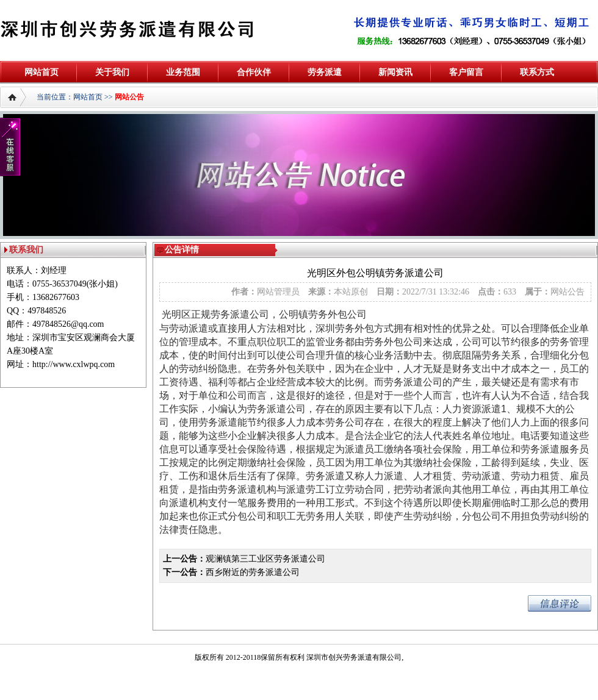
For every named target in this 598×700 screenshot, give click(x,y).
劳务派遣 (325, 72)
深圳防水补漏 (22, 682)
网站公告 (129, 97)
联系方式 (537, 72)
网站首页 (41, 72)
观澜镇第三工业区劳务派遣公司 (265, 559)
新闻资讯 (395, 72)
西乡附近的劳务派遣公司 (253, 572)
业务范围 (183, 72)
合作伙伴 (254, 72)
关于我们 (112, 72)
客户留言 (466, 72)
